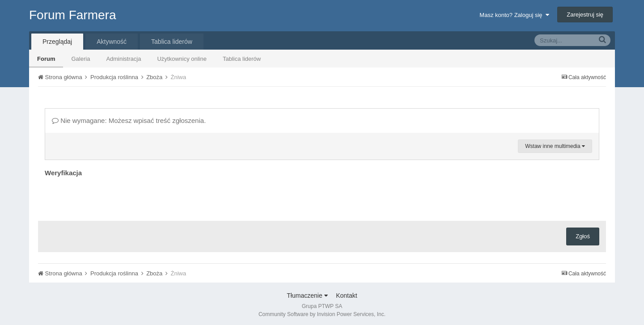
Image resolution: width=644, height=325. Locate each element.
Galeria (80, 59)
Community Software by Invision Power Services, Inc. (322, 314)
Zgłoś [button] (583, 236)
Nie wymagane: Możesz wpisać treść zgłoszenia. (129, 120)
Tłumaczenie (307, 295)
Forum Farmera (72, 15)
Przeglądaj (57, 42)
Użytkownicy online (182, 59)
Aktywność (112, 42)
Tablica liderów (242, 59)
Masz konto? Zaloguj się (514, 15)
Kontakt (346, 295)
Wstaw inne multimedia (555, 146)
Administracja (123, 59)
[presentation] (113, 197)
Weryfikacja (63, 173)
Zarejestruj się (585, 15)
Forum (46, 59)
